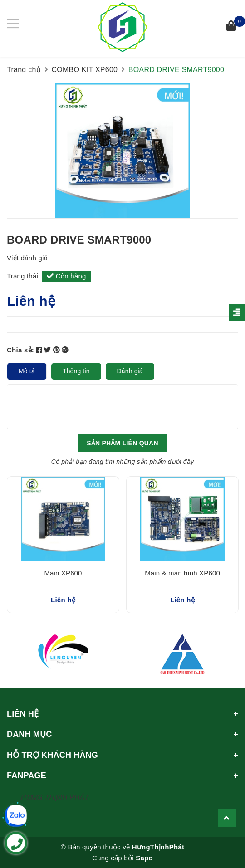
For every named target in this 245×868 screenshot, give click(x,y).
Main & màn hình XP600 (182, 573)
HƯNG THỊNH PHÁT (55, 797)
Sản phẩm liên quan (122, 443)
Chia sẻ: (20, 350)
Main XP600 (63, 573)
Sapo (144, 858)
